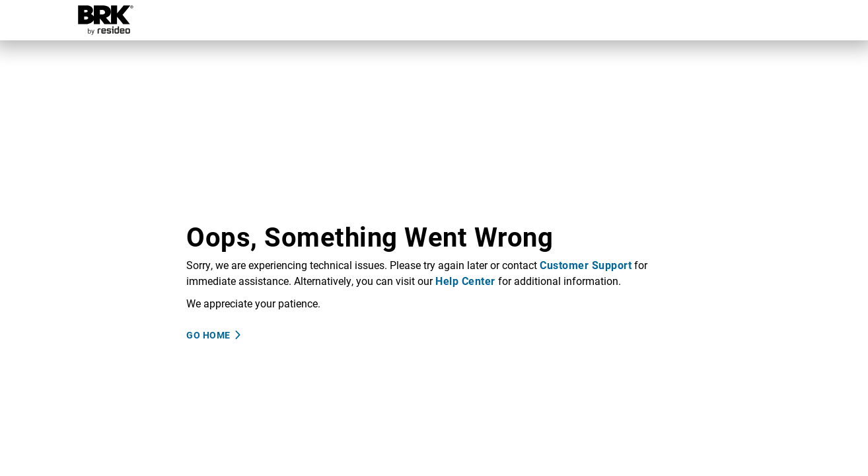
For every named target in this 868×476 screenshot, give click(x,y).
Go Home (208, 335)
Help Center (465, 281)
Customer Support (586, 265)
